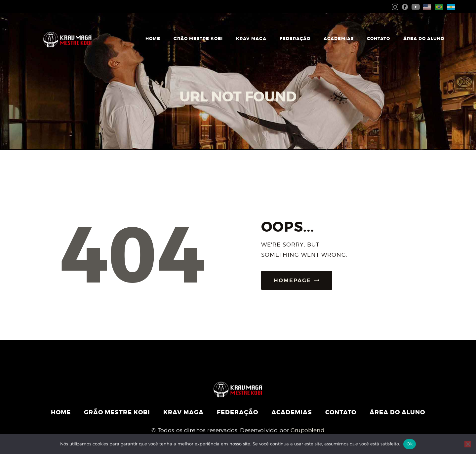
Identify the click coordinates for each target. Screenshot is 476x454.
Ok (410, 444)
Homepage (292, 280)
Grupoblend (308, 430)
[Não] (468, 444)
